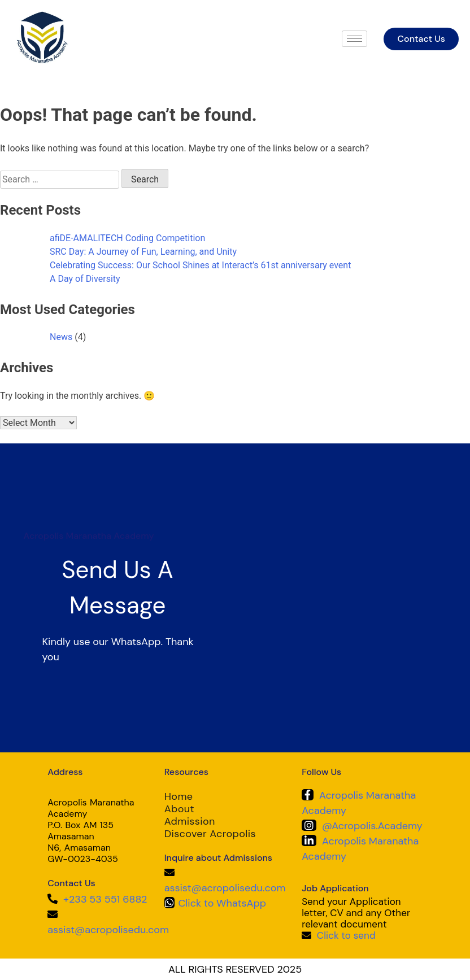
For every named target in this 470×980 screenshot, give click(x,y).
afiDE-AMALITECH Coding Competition (127, 238)
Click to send (346, 935)
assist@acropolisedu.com (108, 930)
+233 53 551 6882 (105, 899)
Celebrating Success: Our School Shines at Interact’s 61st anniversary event (200, 265)
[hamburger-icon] (354, 39)
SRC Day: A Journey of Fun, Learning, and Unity (143, 252)
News (61, 337)
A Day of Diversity (85, 279)
